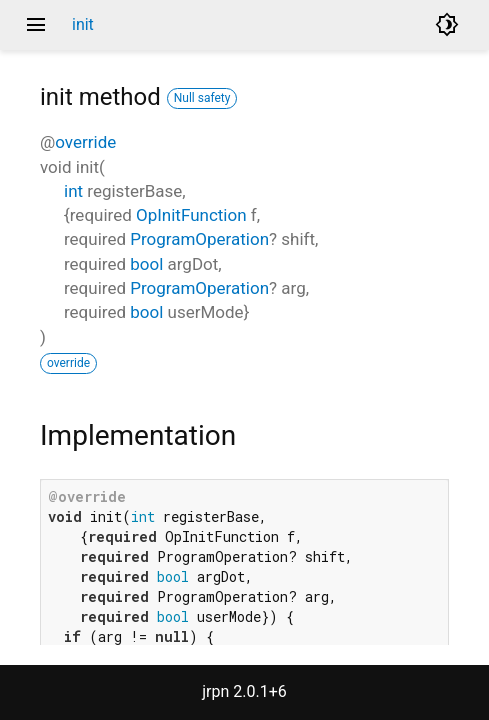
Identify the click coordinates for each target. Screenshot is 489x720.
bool (146, 264)
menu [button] (36, 25)
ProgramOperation (199, 239)
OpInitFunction (191, 215)
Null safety (202, 98)
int (73, 191)
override (85, 142)
